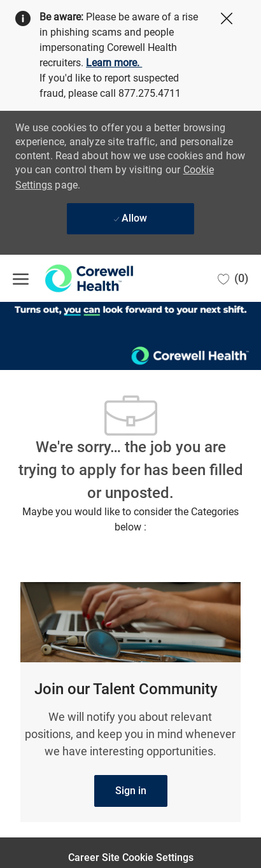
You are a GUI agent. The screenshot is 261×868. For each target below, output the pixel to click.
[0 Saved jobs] (233, 278)
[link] (131, 791)
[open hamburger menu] (21, 278)
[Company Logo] (76, 278)
